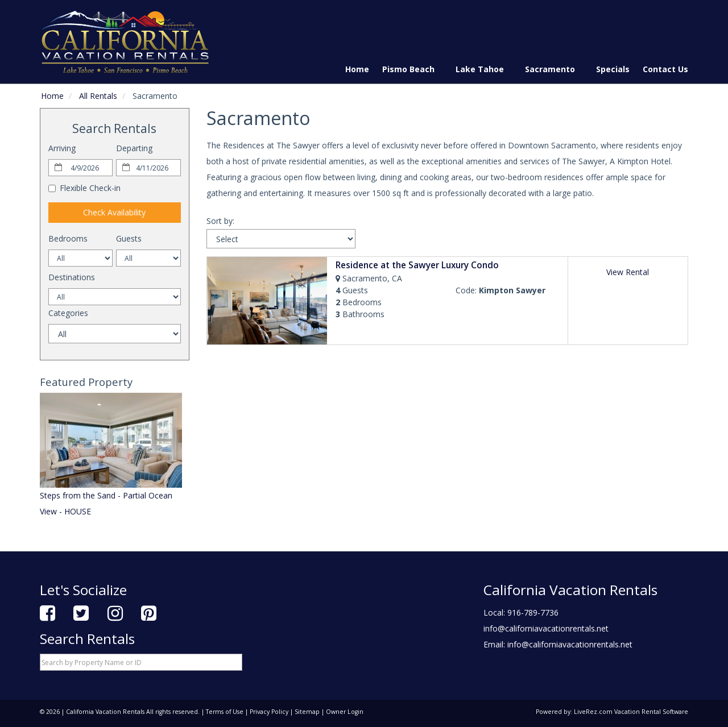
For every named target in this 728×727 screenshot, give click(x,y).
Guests (129, 238)
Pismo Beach (412, 69)
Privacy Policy (269, 712)
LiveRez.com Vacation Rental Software (631, 712)
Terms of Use (225, 712)
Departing (134, 148)
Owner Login (345, 712)
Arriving (62, 148)
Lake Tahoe (484, 69)
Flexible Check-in (84, 188)
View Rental (628, 272)
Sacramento (554, 69)
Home (357, 69)
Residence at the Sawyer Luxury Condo (417, 265)
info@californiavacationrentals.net (546, 628)
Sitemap (307, 712)
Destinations (72, 277)
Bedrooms (68, 238)
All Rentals (98, 96)
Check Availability (114, 212)
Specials (613, 69)
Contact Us (665, 69)
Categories (68, 313)
